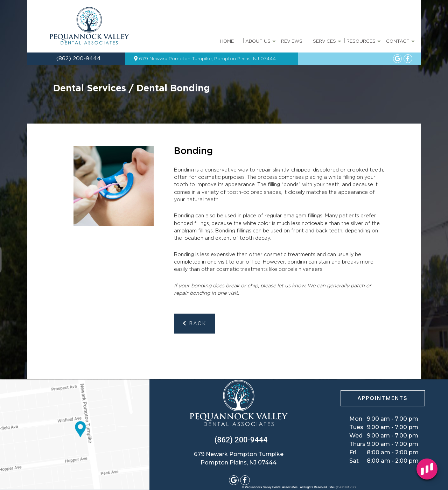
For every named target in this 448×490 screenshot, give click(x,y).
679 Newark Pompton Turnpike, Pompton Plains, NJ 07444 (205, 58)
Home (227, 41)
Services (327, 44)
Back (195, 323)
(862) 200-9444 (78, 59)
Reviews (292, 41)
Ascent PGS (348, 487)
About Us (260, 44)
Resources (363, 44)
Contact (400, 44)
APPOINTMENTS (383, 398)
